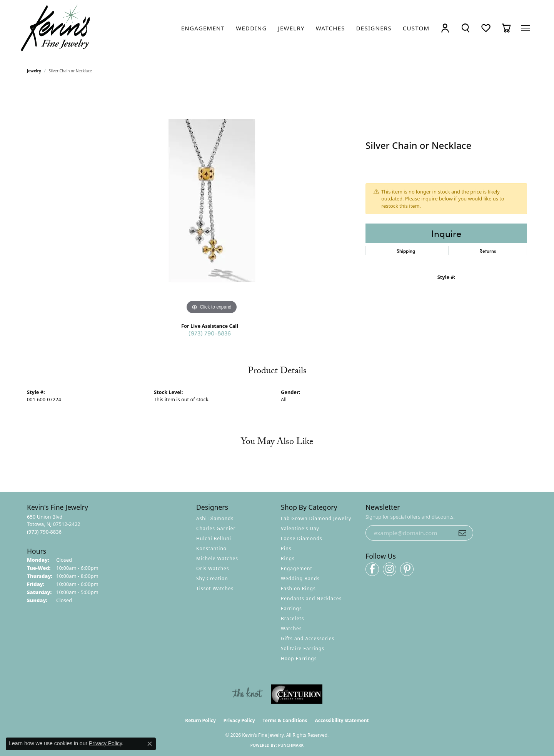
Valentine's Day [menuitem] (300, 528)
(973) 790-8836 (210, 333)
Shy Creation (212, 578)
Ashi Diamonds (215, 518)
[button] (445, 28)
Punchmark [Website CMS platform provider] (291, 745)
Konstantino (211, 548)
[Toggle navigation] (526, 28)
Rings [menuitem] (288, 558)
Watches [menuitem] (291, 628)
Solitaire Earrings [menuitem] (303, 648)
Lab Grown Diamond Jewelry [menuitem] (316, 518)
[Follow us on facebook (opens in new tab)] (372, 569)
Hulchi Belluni (214, 538)
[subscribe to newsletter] (462, 533)
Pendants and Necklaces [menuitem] (311, 598)
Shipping (406, 251)
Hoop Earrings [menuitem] (299, 658)
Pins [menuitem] (286, 548)
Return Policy (200, 720)
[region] (212, 201)
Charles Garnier (216, 528)
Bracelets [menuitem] (292, 618)
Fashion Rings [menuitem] (298, 588)
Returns (488, 251)
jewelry (34, 71)
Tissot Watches (215, 588)
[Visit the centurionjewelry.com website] (297, 694)
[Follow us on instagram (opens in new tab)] (390, 569)
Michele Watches (217, 558)
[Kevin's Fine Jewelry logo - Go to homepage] (56, 28)
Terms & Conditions (285, 720)
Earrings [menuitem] (291, 608)
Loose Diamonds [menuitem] (302, 538)
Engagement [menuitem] (297, 568)
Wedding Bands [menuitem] (300, 578)
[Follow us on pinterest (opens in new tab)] (407, 569)
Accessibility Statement (342, 720)
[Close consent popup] (150, 744)
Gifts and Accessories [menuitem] (308, 638)
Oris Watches (213, 568)
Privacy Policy (239, 720)
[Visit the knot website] (247, 694)
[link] (203, 28)
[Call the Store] (44, 532)
